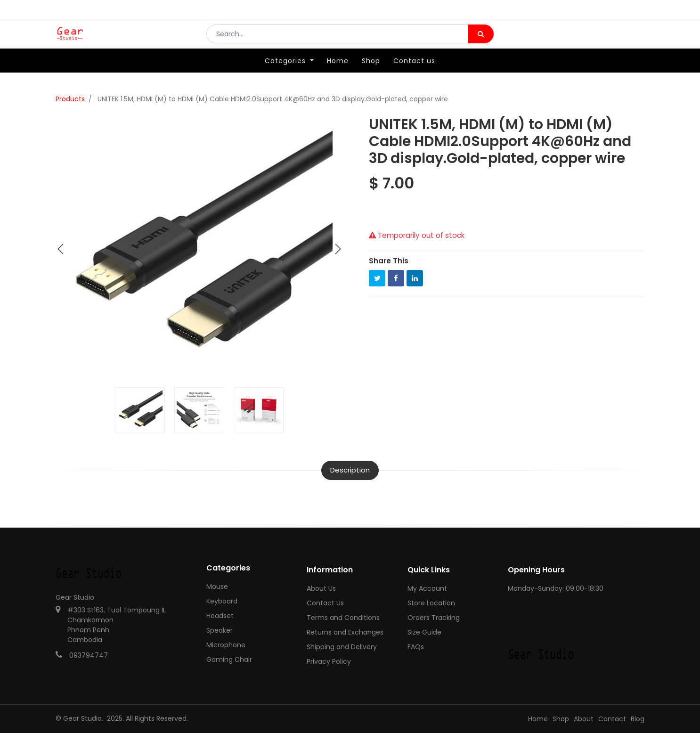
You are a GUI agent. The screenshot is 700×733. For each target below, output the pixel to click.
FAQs (416, 647)
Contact (612, 719)
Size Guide (424, 632)
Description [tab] (350, 470)
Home (538, 719)
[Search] (481, 41)
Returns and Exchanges (345, 632)
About (584, 719)
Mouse (217, 586)
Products (70, 99)
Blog (638, 719)
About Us (321, 588)
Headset (220, 616)
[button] (61, 249)
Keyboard (222, 601)
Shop (561, 719)
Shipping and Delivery (342, 647)
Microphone (226, 645)
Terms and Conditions (343, 618)
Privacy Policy (329, 661)
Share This (389, 261)
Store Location (431, 603)
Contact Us (325, 603)
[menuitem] (338, 74)
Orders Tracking (434, 618)
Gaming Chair (229, 660)
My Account (427, 588)
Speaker (220, 630)
